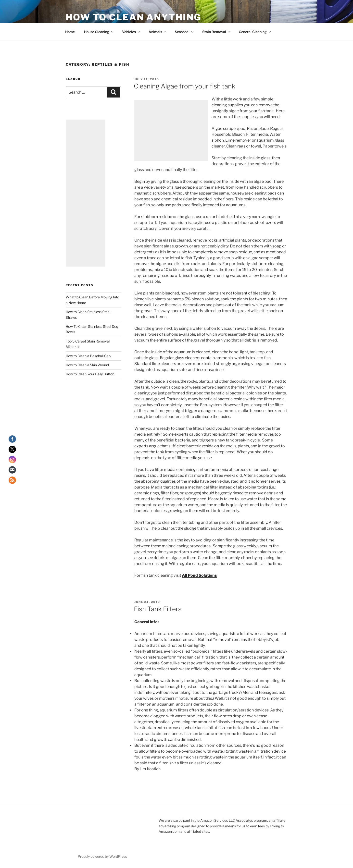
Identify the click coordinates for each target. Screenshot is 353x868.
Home (70, 32)
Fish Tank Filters (158, 609)
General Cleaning (255, 32)
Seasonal (184, 32)
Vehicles (131, 32)
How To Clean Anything (133, 17)
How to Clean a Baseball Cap (88, 356)
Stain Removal (216, 32)
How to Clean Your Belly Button (90, 374)
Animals (158, 32)
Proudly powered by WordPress (102, 856)
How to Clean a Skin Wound (87, 365)
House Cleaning (99, 32)
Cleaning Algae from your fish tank (184, 86)
